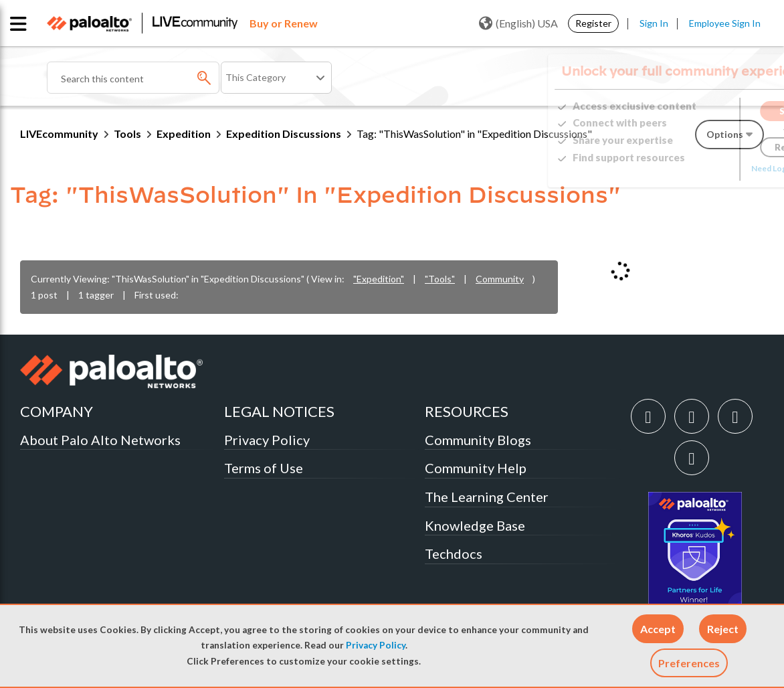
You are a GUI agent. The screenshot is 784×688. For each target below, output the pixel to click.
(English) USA (518, 23)
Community (500, 279)
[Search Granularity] (276, 78)
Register (593, 23)
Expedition (184, 134)
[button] (658, 629)
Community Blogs (478, 440)
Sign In (654, 23)
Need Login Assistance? (704, 168)
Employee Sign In (725, 23)
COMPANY (57, 411)
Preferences (689, 663)
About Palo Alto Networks (100, 440)
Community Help (476, 468)
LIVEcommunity (59, 134)
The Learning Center (487, 497)
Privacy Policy (376, 645)
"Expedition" (379, 279)
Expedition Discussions (284, 134)
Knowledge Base (475, 525)
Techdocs (454, 553)
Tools (127, 134)
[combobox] (133, 78)
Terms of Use (264, 468)
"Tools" (440, 279)
